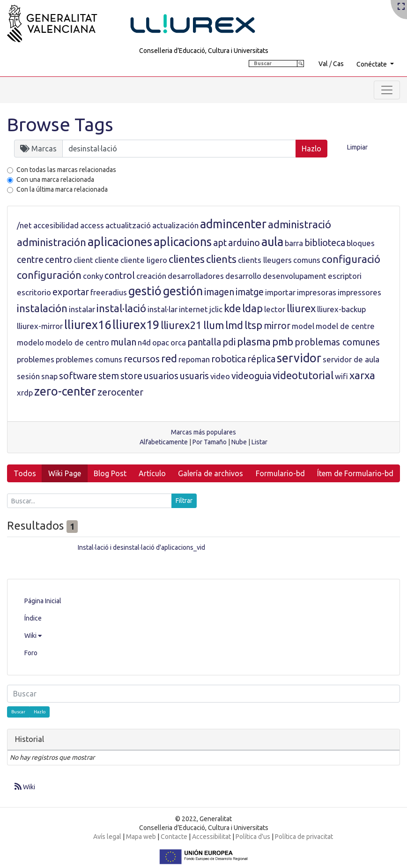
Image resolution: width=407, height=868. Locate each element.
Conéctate (372, 64)
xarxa (362, 375)
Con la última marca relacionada (62, 189)
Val (323, 64)
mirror (277, 326)
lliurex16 (88, 325)
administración (52, 242)
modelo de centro (77, 342)
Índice (33, 618)
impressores (359, 292)
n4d (144, 342)
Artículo (152, 473)
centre (30, 260)
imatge (250, 292)
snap (49, 376)
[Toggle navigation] (387, 90)
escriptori (345, 276)
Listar (259, 442)
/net (24, 225)
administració (300, 224)
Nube (239, 442)
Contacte (174, 837)
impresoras (317, 292)
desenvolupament (295, 276)
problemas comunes (337, 342)
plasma (254, 341)
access (92, 225)
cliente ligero (144, 260)
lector (275, 309)
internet (193, 309)
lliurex (301, 308)
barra (294, 243)
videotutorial (303, 375)
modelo (30, 342)
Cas (338, 64)
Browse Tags (60, 124)
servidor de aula (351, 359)
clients (221, 259)
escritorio (34, 292)
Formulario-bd (280, 473)
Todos (25, 473)
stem (109, 376)
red (169, 358)
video (220, 376)
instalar (82, 309)
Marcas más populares (203, 432)
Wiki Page (65, 473)
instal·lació (121, 308)
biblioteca (325, 243)
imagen (219, 292)
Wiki (33, 636)
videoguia (251, 376)
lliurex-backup (341, 309)
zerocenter (120, 392)
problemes (36, 359)
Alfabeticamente (164, 442)
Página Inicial (43, 601)
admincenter (233, 224)
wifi (341, 376)
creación (151, 276)
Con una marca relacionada (55, 180)
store (131, 376)
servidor (299, 358)
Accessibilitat (211, 837)
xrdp (25, 393)
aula (272, 242)
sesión (28, 376)
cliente (107, 260)
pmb (283, 341)
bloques (361, 243)
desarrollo (243, 276)
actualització (128, 225)
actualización (175, 225)
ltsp (253, 325)
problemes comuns (89, 359)
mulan (123, 342)
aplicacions (183, 242)
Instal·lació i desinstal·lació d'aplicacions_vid (141, 547)
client (83, 260)
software (78, 376)
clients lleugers (265, 260)
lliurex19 (136, 325)
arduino (244, 243)
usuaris (194, 376)
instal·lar (163, 309)
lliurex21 (181, 325)
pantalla (204, 342)
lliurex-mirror (40, 326)
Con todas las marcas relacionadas (66, 170)
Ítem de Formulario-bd (355, 473)
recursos (142, 359)
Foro (31, 653)
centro (59, 260)
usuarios (161, 376)
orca (178, 342)
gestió (145, 291)
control (120, 276)
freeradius (109, 292)
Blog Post (110, 473)
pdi (229, 342)
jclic (216, 309)
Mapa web (141, 837)
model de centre (345, 326)
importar (280, 292)
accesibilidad (56, 225)
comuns (307, 260)
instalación (42, 308)
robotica (229, 359)
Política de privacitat (304, 837)
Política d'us (253, 837)
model (303, 326)
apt (220, 243)
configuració (351, 259)
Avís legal (107, 837)
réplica (261, 359)
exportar (71, 292)
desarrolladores (196, 276)
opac (161, 342)
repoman (194, 359)
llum (214, 325)
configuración (49, 275)
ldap (252, 308)
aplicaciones (120, 242)
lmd (234, 325)
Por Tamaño (210, 442)
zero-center (65, 391)
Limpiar (357, 147)
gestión (183, 291)
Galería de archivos (211, 473)
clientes (187, 259)
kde (232, 308)
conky (93, 276)
